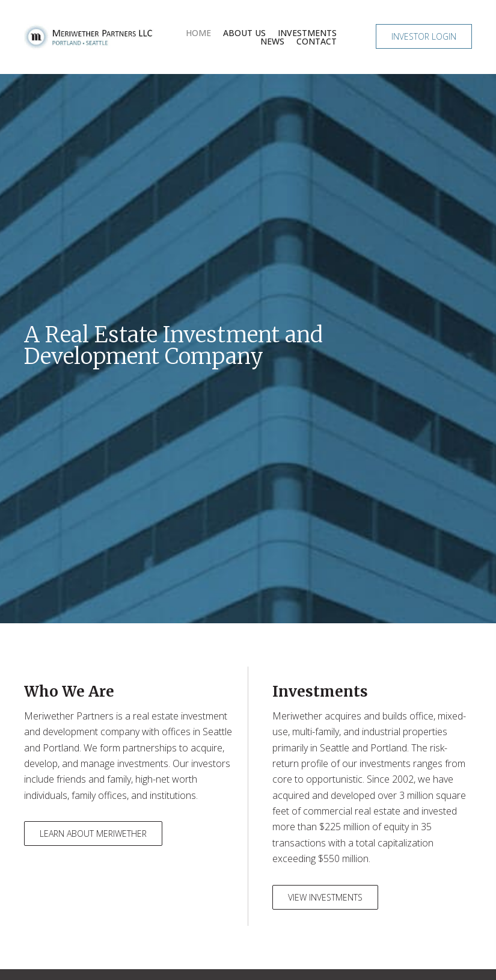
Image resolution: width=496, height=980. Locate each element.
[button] (424, 36)
